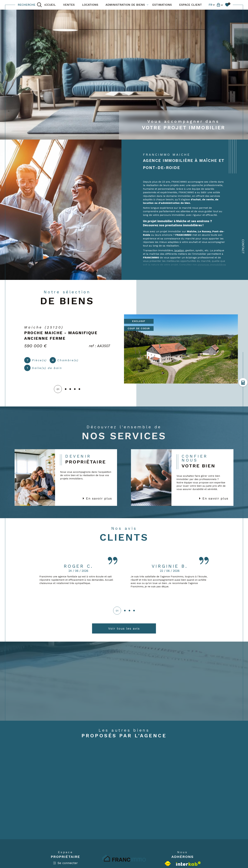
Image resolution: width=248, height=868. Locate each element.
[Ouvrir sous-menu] (148, 5)
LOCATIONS (90, 5)
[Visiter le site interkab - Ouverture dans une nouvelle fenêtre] (188, 864)
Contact (243, 247)
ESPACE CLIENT (191, 5)
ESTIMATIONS (162, 5)
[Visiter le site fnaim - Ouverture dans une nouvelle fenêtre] (168, 864)
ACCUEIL (50, 5)
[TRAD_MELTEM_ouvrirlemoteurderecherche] (30, 5)
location (179, 250)
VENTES (69, 5)
